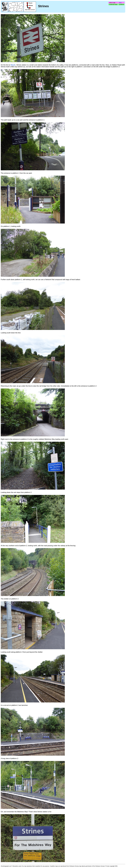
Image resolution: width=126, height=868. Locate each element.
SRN (120, 3)
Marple (13, 65)
